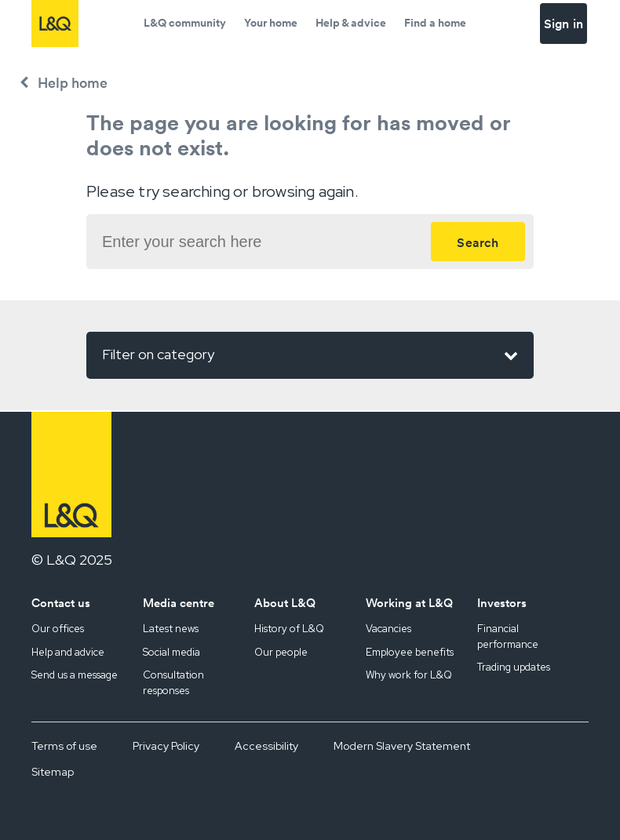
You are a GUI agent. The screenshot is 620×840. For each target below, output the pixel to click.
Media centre (179, 603)
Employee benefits (410, 652)
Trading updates (514, 667)
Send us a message (75, 675)
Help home (73, 83)
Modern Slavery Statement (402, 746)
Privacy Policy (166, 746)
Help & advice (351, 23)
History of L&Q (289, 629)
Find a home (435, 23)
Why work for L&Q (409, 675)
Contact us (61, 603)
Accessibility (266, 746)
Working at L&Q (409, 603)
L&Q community (185, 23)
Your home (271, 23)
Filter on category (310, 355)
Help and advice (68, 652)
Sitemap (53, 772)
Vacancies (388, 629)
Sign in (563, 24)
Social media (171, 652)
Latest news (171, 629)
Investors (502, 603)
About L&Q (285, 603)
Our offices (58, 629)
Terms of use (64, 746)
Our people (281, 652)
